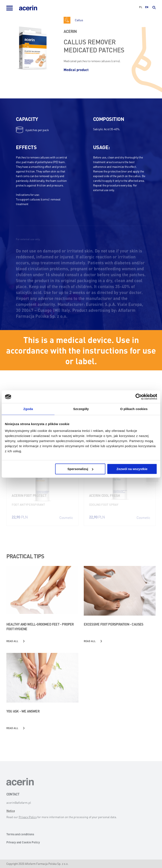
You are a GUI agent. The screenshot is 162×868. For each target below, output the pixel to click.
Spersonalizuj (80, 469)
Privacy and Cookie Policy (23, 842)
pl (141, 7)
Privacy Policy (28, 817)
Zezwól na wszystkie (132, 469)
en (147, 7)
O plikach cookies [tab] (134, 409)
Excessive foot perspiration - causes (114, 624)
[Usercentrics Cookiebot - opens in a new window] (139, 397)
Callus (79, 20)
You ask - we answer (23, 711)
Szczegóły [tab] (81, 409)
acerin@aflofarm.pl (19, 802)
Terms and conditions (20, 834)
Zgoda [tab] (28, 409)
